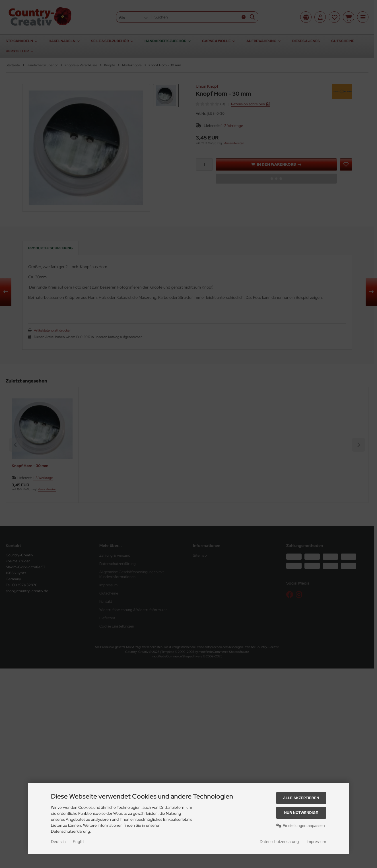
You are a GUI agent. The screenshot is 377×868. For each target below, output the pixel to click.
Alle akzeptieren (301, 798)
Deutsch (58, 842)
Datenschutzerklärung (279, 842)
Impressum (316, 842)
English (79, 842)
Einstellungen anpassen (301, 826)
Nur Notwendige (301, 813)
